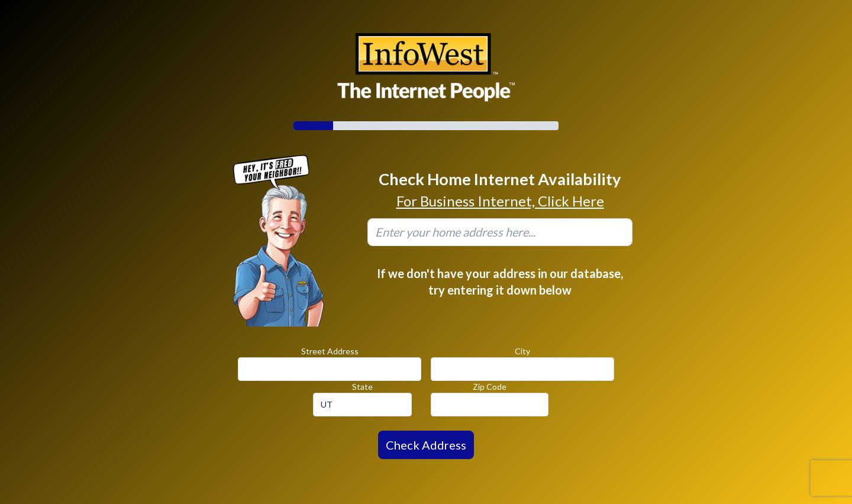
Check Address (426, 445)
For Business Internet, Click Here (500, 201)
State (362, 387)
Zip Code (490, 387)
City (522, 351)
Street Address (330, 351)
